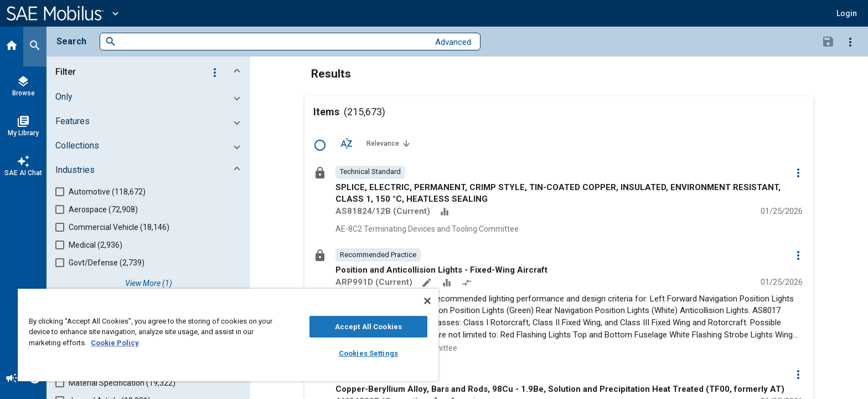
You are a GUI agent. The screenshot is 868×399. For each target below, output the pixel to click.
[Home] (12, 47)
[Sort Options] (347, 143)
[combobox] (273, 42)
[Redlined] (468, 284)
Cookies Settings (368, 353)
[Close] (427, 301)
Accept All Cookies (368, 327)
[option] (370, 172)
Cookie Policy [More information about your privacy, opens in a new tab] (115, 343)
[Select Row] (320, 145)
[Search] (35, 47)
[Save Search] (828, 41)
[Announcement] (12, 379)
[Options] (850, 42)
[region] (228, 335)
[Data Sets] (446, 213)
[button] (847, 13)
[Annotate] (428, 284)
